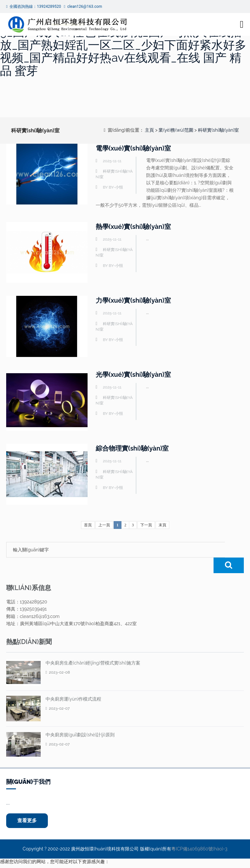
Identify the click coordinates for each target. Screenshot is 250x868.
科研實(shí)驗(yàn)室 (218, 130)
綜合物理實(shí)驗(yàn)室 (132, 448)
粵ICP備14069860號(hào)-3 (199, 834)
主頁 (149, 130)
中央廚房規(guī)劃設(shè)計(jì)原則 (80, 719)
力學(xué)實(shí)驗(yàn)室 (134, 300)
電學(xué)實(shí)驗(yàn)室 (134, 148)
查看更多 (28, 805)
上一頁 (104, 525)
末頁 (162, 525)
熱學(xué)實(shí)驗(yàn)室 (134, 227)
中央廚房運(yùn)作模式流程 (74, 683)
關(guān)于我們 (28, 766)
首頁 (88, 525)
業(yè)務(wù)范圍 (176, 130)
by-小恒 (116, 187)
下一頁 (146, 525)
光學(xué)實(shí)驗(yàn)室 (134, 375)
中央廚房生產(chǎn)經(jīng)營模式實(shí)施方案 (93, 647)
